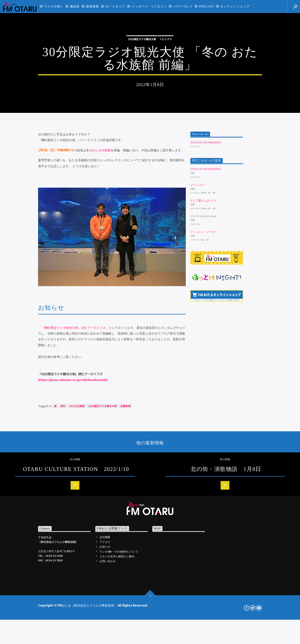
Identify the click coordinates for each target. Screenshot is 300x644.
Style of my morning (206, 256)
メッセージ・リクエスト (149, 6)
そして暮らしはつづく (204, 314)
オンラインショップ (235, 6)
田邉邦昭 (126, 520)
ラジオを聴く (54, 6)
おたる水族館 (101, 264)
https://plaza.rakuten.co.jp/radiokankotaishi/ (73, 493)
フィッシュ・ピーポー (204, 346)
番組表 (75, 6)
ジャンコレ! (198, 299)
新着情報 (93, 6)
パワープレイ (183, 6)
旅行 (63, 520)
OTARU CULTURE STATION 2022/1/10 (76, 583)
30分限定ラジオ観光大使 (142, 91)
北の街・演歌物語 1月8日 (226, 583)
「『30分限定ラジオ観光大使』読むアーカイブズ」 (73, 441)
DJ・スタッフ (115, 6)
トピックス (166, 91)
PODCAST (207, 6)
